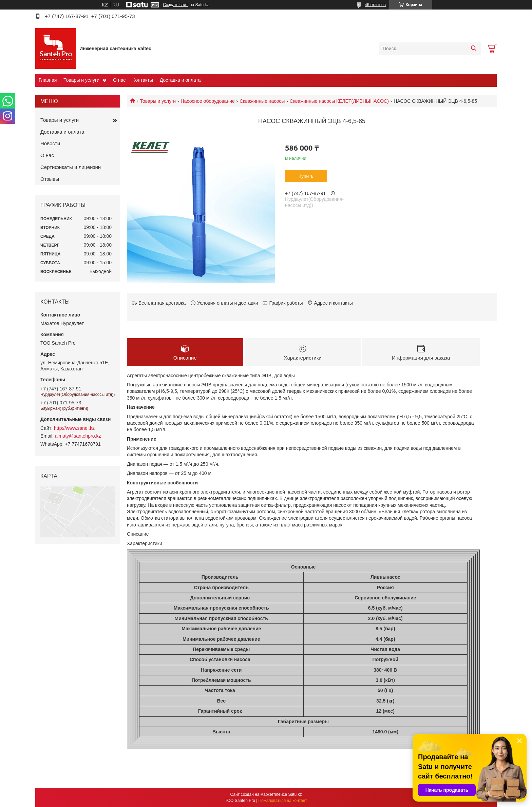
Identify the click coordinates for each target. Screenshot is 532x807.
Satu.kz (295, 794)
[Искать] (473, 49)
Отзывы (50, 179)
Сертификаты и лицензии (71, 167)
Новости (50, 143)
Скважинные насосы (262, 101)
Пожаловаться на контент (283, 801)
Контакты (142, 80)
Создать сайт (175, 5)
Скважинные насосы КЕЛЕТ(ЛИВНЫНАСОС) (339, 101)
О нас (119, 80)
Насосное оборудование (208, 101)
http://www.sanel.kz (74, 428)
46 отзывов (375, 5)
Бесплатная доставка (162, 303)
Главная (48, 80)
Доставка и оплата (180, 80)
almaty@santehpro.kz (78, 436)
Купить (306, 176)
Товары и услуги (81, 80)
